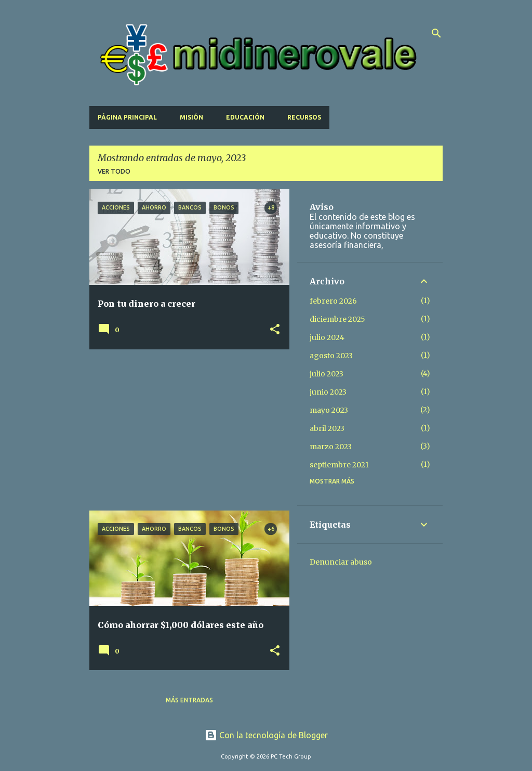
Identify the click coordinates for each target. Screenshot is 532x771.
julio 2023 (327, 374)
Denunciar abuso (341, 562)
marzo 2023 (331, 447)
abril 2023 (327, 428)
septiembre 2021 (339, 465)
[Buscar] (436, 33)
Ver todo (114, 171)
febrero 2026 (333, 301)
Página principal (127, 117)
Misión (191, 117)
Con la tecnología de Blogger (266, 735)
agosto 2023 (331, 356)
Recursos (304, 117)
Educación (245, 117)
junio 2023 (328, 392)
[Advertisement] (185, 430)
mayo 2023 (329, 410)
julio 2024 (327, 337)
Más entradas (189, 700)
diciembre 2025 (337, 319)
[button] (275, 330)
